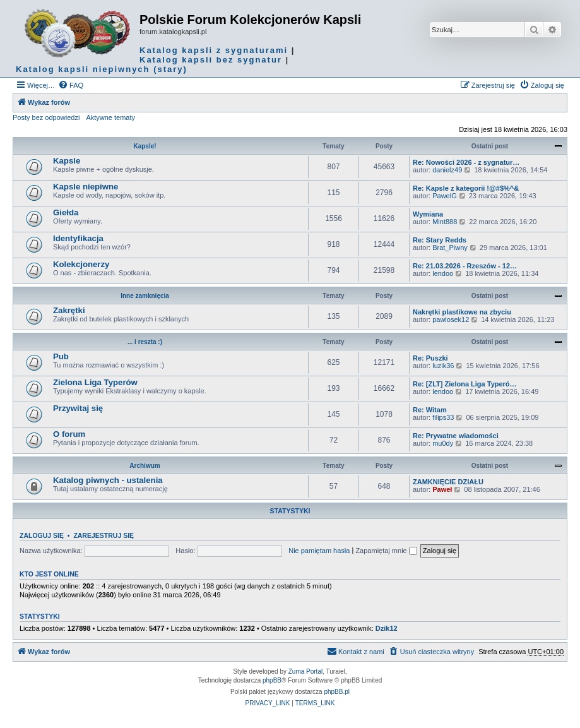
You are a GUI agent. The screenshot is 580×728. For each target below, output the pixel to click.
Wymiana (428, 214)
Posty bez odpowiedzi (46, 117)
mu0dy (443, 443)
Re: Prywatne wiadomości (456, 436)
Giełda (66, 212)
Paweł (442, 489)
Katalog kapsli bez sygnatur (211, 60)
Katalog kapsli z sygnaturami (214, 50)
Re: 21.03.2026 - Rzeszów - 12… (465, 266)
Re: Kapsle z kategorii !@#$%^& (466, 188)
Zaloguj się (42, 535)
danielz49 (447, 170)
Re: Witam (430, 410)
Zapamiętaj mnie (386, 551)
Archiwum (145, 466)
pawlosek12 (451, 319)
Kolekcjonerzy (81, 264)
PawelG (445, 196)
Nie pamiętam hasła (319, 551)
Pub (61, 356)
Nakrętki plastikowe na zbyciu (462, 312)
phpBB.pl (337, 692)
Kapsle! (145, 146)
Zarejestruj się (104, 535)
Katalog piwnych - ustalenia (108, 480)
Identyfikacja (78, 238)
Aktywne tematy (110, 117)
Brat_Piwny (450, 248)
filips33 (443, 417)
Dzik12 (387, 628)
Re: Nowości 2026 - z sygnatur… (466, 162)
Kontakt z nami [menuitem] (356, 651)
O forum (69, 434)
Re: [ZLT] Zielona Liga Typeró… (465, 384)
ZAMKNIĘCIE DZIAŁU (448, 482)
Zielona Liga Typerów (95, 382)
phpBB (272, 680)
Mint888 (445, 222)
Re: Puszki (430, 358)
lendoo (443, 273)
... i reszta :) (145, 342)
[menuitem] (71, 85)
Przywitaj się (78, 408)
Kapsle (67, 161)
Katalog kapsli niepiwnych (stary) (102, 69)
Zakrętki (69, 310)
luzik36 (443, 366)
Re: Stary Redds (440, 240)
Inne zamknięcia (145, 296)
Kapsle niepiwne (86, 187)
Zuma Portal (305, 671)
